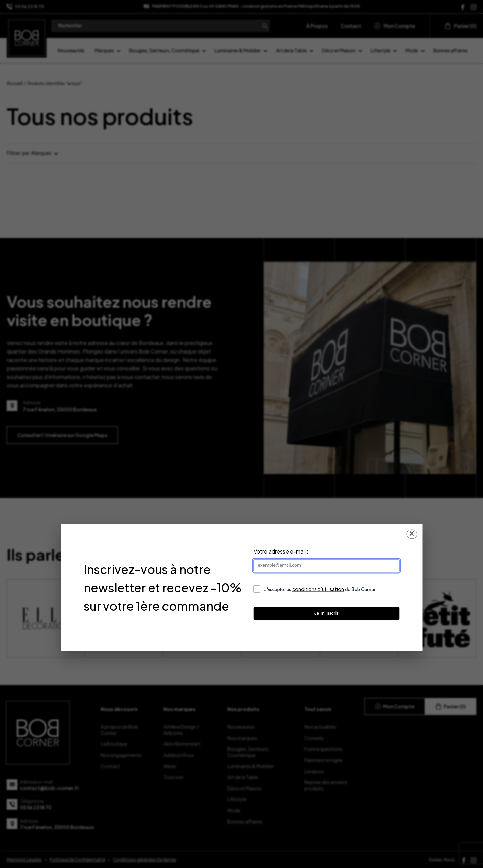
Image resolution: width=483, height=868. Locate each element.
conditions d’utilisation (318, 589)
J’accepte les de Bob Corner (320, 589)
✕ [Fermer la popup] (412, 534)
